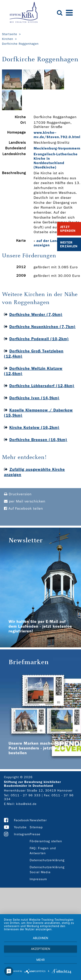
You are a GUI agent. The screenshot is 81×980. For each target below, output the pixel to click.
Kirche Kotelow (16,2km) (34, 427)
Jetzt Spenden (68, 229)
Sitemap (36, 827)
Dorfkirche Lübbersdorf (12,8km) (42, 386)
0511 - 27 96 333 (26, 795)
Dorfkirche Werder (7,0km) (36, 314)
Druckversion (18, 494)
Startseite (10, 34)
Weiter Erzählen (69, 244)
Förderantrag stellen (46, 841)
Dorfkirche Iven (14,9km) (34, 398)
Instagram (22, 834)
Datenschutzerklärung (47, 860)
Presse (35, 834)
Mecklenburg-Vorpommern (57, 148)
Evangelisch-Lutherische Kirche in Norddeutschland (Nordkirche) (56, 161)
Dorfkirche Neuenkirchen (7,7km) (42, 327)
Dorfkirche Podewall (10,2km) (39, 339)
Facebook (21, 820)
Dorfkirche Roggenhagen (20, 44)
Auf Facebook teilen (23, 509)
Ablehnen (40, 938)
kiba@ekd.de (26, 804)
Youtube (20, 827)
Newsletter (38, 820)
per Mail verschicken (25, 501)
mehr (41, 960)
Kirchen (8, 39)
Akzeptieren (40, 949)
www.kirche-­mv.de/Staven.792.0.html (57, 135)
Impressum (38, 879)
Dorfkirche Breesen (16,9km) (38, 440)
